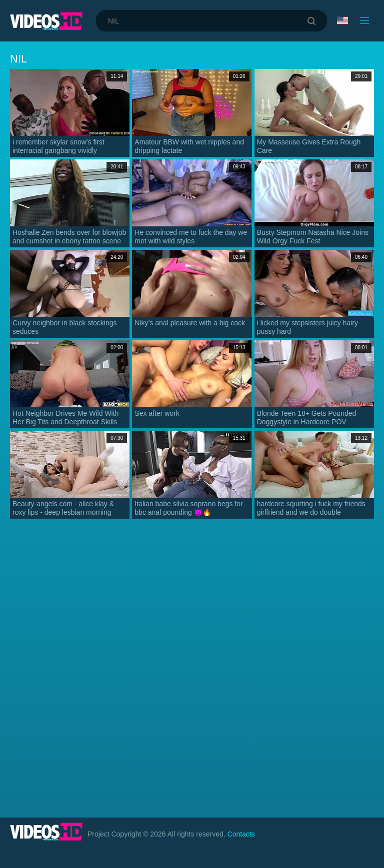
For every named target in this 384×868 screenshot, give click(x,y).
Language (342, 20)
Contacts (241, 834)
